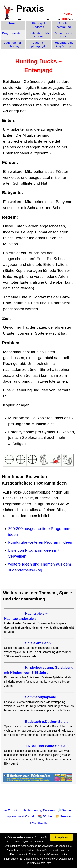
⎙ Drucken (48, 810)
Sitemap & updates (39, 25)
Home (13, 23)
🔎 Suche (64, 810)
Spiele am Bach (38, 643)
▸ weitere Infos (43, 863)
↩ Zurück (11, 810)
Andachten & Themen (64, 35)
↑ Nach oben (29, 810)
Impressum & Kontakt (21, 816)
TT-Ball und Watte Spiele (45, 746)
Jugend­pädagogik (39, 44)
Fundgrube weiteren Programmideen (40, 542)
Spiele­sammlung (64, 25)
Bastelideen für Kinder (39, 35)
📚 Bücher (45, 816)
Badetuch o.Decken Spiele (47, 722)
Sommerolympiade (41, 697)
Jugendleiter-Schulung (13, 44)
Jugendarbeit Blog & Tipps (64, 44)
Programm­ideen (13, 33)
